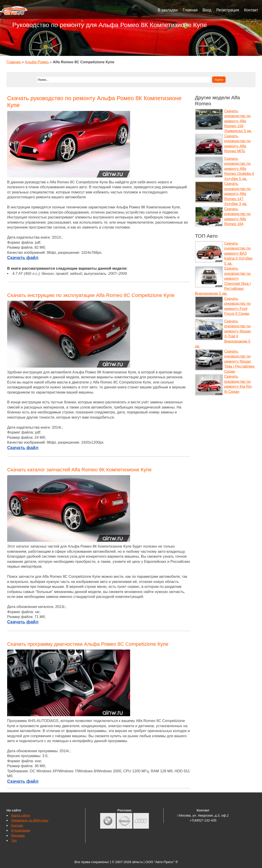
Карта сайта (20, 815)
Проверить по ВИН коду (30, 820)
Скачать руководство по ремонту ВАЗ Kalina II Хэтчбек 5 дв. (238, 253)
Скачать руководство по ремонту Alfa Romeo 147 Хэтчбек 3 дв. (237, 194)
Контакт (251, 10)
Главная (190, 10)
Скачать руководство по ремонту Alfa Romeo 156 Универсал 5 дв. (238, 121)
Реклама (18, 835)
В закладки (168, 10)
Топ (14, 840)
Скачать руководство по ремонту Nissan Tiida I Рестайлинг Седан (240, 361)
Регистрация (228, 10)
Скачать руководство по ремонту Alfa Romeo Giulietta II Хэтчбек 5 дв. (239, 169)
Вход (207, 10)
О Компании (21, 830)
